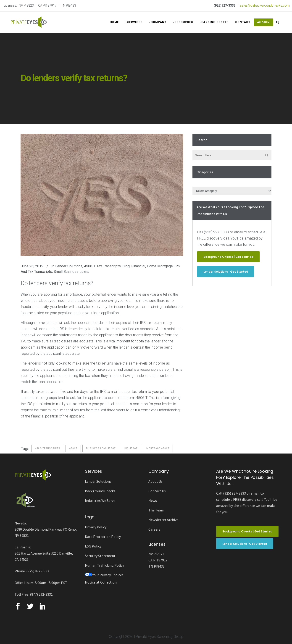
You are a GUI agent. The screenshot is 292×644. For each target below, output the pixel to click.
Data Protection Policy (103, 537)
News (153, 501)
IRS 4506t (131, 448)
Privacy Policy (96, 527)
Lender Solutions (69, 266)
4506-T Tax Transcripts (102, 266)
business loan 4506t (101, 448)
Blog (126, 266)
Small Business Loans (71, 272)
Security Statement (100, 556)
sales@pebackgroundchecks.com (265, 5)
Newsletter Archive (163, 520)
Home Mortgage (160, 266)
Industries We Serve (100, 501)
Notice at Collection (101, 582)
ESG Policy (93, 546)
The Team (156, 510)
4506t (73, 448)
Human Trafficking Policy (104, 565)
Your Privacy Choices (104, 575)
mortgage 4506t (158, 448)
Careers (154, 529)
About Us (155, 481)
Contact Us (157, 491)
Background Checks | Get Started (228, 257)
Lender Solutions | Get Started (226, 272)
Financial (138, 266)
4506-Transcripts (48, 448)
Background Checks (100, 491)
